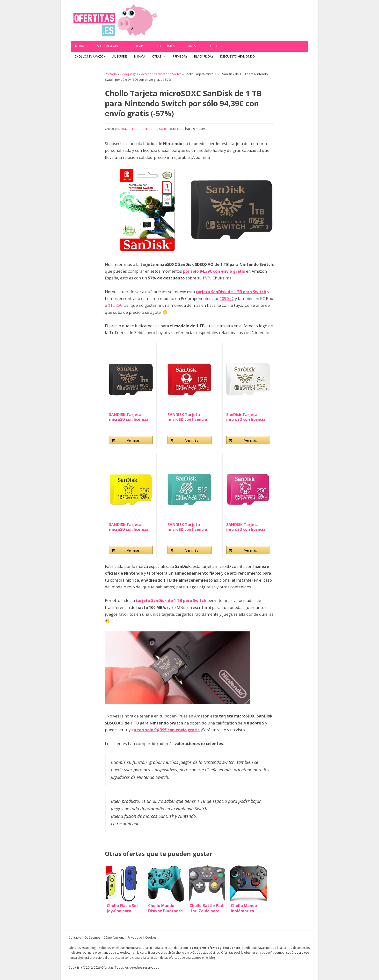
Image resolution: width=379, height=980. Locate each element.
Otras (161, 57)
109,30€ (227, 298)
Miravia (140, 56)
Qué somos (92, 938)
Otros (218, 46)
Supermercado (113, 46)
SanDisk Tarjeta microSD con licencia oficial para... (246, 417)
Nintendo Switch (157, 129)
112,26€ (115, 305)
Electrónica (170, 46)
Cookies (151, 938)
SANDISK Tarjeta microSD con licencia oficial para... (129, 417)
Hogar (142, 46)
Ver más (133, 440)
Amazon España (131, 129)
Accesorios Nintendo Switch (161, 74)
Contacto (75, 938)
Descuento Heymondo (237, 56)
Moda (84, 46)
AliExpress (120, 56)
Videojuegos (129, 74)
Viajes (196, 46)
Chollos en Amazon (90, 56)
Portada (111, 74)
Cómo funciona (114, 938)
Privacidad (135, 938)
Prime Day (180, 56)
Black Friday (204, 56)
